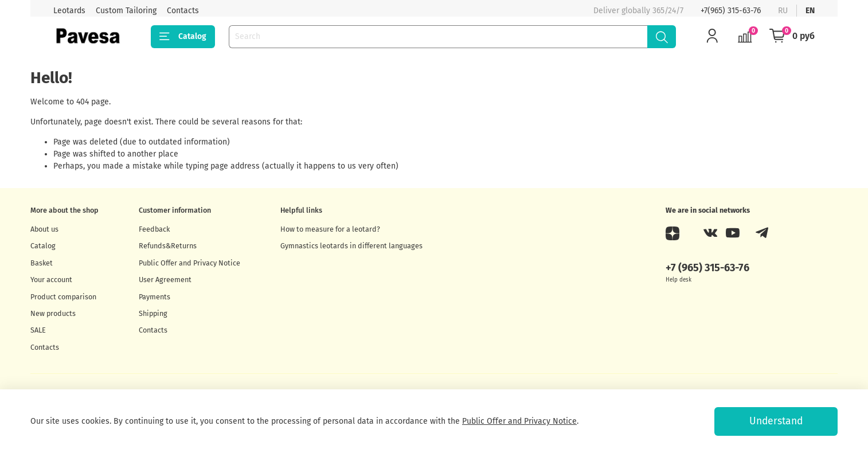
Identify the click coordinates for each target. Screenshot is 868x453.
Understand (776, 421)
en (810, 11)
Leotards (69, 11)
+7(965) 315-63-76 (731, 11)
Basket (42, 263)
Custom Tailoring (126, 11)
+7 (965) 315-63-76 (707, 268)
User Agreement (165, 280)
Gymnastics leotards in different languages (351, 246)
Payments (155, 297)
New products (53, 313)
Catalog (183, 37)
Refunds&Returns (168, 246)
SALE (38, 330)
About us (44, 229)
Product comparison (63, 297)
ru (783, 11)
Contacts (183, 11)
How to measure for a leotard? (330, 229)
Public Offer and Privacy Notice (189, 263)
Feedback (154, 229)
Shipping (153, 313)
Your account (51, 280)
